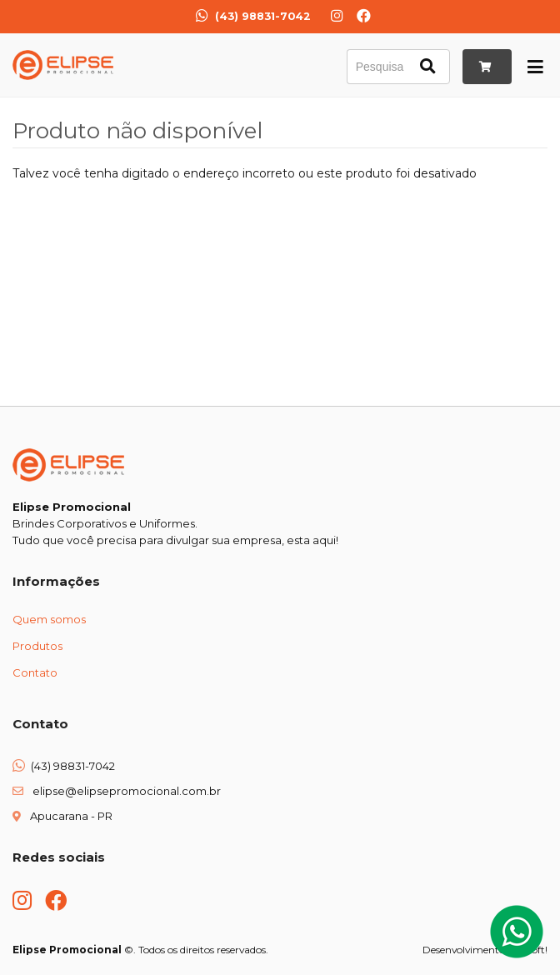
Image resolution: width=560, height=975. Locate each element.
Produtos (37, 646)
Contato (35, 672)
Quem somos (49, 619)
